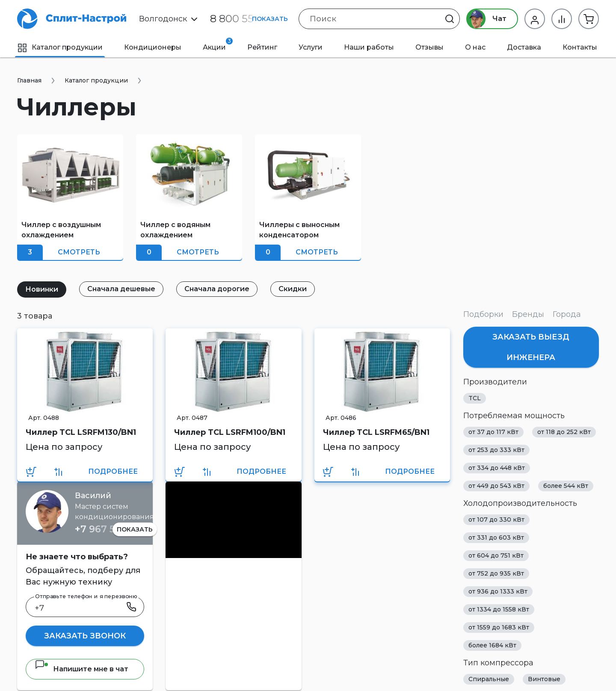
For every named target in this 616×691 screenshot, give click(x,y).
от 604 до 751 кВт (496, 555)
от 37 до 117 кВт (493, 432)
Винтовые (544, 679)
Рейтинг (262, 47)
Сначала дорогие (217, 289)
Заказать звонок (85, 636)
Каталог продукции (60, 47)
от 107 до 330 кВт (496, 520)
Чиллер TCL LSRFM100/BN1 (230, 432)
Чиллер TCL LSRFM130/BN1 (81, 432)
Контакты (580, 47)
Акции (218, 44)
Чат (487, 19)
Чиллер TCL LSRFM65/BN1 (376, 432)
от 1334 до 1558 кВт (499, 609)
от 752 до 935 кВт (496, 573)
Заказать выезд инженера (531, 347)
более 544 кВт (566, 486)
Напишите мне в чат (81, 669)
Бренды (528, 314)
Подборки (483, 314)
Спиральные (489, 679)
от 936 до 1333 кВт (498, 591)
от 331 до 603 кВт (496, 537)
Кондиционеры (153, 47)
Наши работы (369, 47)
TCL (475, 398)
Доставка (524, 47)
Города (567, 314)
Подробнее (113, 471)
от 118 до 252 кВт (564, 432)
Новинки (42, 289)
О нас (475, 47)
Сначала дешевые (121, 289)
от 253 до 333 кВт (496, 450)
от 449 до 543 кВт (496, 486)
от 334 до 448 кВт (497, 468)
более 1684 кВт (492, 645)
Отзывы (429, 47)
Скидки (293, 289)
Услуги (311, 47)
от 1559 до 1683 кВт (499, 627)
